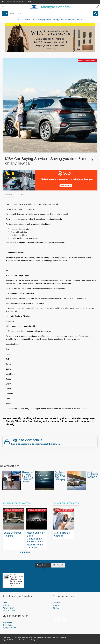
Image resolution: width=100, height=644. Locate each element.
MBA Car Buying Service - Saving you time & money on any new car (16, 580)
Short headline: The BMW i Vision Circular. (93, 475)
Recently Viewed (43, 565)
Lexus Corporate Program (12, 534)
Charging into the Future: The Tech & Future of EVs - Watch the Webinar (27, 477)
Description (9, 195)
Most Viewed (59, 565)
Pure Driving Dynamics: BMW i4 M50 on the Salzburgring (60, 476)
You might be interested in (66, 503)
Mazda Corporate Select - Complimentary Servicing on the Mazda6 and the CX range (36, 540)
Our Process (21, 195)
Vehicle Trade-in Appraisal (62, 534)
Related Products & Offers (17, 503)
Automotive (26, 20)
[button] (21, 552)
